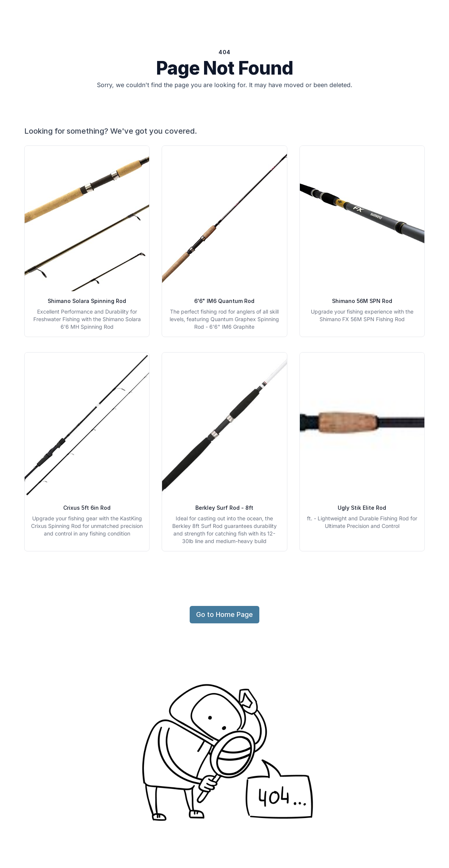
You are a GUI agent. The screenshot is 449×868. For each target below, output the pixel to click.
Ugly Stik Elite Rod (362, 508)
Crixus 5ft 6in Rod (87, 508)
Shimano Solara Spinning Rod (87, 301)
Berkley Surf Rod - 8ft (224, 508)
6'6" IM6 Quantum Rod (224, 301)
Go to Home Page (224, 614)
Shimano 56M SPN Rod (362, 301)
